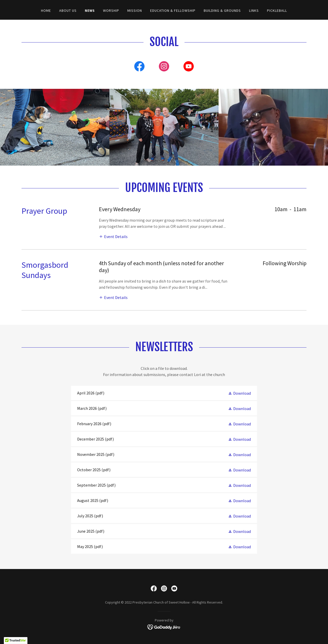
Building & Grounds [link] (222, 10)
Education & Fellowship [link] (173, 10)
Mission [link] (135, 10)
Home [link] (46, 10)
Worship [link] (111, 10)
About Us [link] (68, 10)
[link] (139, 67)
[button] (113, 236)
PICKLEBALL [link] (277, 10)
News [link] (90, 10)
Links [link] (254, 10)
